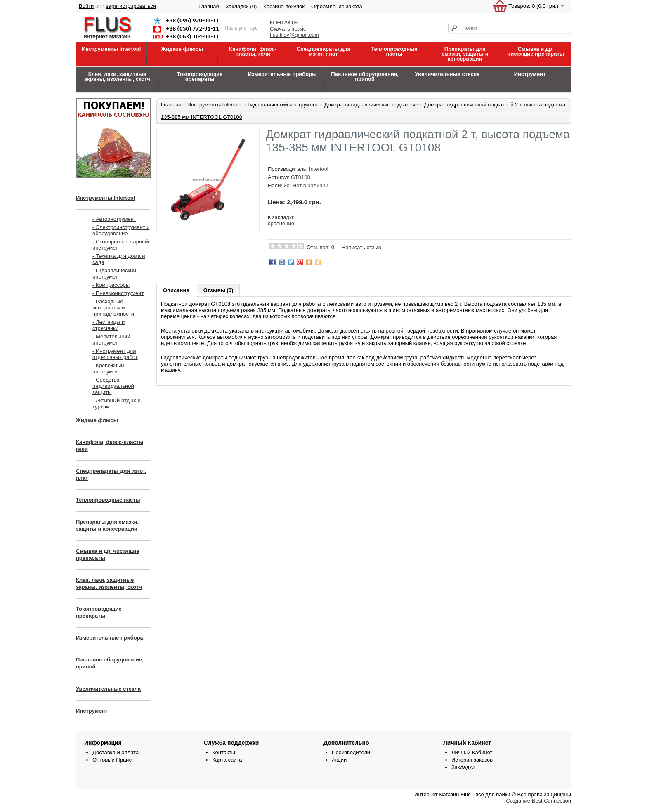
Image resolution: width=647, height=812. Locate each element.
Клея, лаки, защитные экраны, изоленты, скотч (117, 77)
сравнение (281, 223)
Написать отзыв (361, 247)
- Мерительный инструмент (111, 340)
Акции (339, 760)
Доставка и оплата (116, 752)
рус (254, 28)
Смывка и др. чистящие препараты (536, 51)
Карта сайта (227, 760)
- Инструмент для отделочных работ (115, 354)
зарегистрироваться (131, 6)
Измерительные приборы (282, 74)
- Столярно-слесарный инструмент (121, 245)
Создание (518, 801)
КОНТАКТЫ (284, 22)
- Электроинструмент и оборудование (121, 230)
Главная (209, 6)
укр (242, 28)
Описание (176, 290)
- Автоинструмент (114, 219)
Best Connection (551, 801)
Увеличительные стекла (447, 74)
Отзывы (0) (218, 290)
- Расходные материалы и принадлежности (113, 308)
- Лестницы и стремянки (109, 325)
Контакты (224, 752)
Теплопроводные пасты (394, 51)
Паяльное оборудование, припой (365, 77)
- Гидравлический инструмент (114, 274)
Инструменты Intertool (111, 49)
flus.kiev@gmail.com (294, 35)
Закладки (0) (241, 6)
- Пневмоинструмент (118, 293)
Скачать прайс (288, 29)
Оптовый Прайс (112, 760)
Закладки (463, 767)
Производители (351, 752)
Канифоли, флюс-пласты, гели (253, 51)
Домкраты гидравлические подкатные (371, 105)
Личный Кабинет (472, 752)
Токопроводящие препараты (200, 77)
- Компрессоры (111, 285)
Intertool (319, 169)
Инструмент (530, 74)
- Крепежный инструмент (108, 368)
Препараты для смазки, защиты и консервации (465, 54)
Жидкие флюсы (182, 49)
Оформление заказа (337, 6)
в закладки (281, 217)
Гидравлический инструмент (283, 105)
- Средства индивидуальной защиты (113, 386)
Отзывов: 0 (320, 247)
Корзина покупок (284, 6)
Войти (86, 6)
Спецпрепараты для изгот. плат (324, 51)
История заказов (472, 760)
